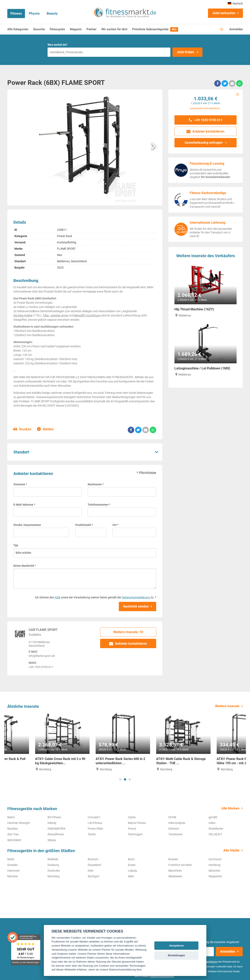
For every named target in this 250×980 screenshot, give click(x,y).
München (214, 871)
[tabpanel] (35, 742)
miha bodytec (177, 823)
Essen (132, 865)
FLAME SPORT (66, 249)
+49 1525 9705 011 (206, 120)
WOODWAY (14, 840)
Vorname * (20, 484)
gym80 (213, 817)
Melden (46, 429)
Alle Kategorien (18, 29)
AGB (57, 597)
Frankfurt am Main (180, 865)
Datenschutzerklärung (136, 597)
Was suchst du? (57, 45)
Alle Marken (231, 808)
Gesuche (39, 29)
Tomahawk (175, 834)
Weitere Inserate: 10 (128, 632)
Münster (13, 876)
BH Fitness (54, 817)
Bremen (173, 859)
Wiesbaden (175, 876)
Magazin (76, 29)
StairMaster (216, 829)
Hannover (14, 871)
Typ (16, 545)
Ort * (115, 525)
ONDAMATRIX (56, 829)
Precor (132, 829)
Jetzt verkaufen (224, 13)
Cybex (132, 817)
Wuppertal (215, 876)
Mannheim (175, 871)
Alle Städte (231, 850)
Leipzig (132, 871)
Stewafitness (56, 834)
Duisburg (53, 865)
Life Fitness (95, 823)
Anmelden (236, 29)
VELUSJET (215, 834)
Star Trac (13, 834)
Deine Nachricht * (25, 566)
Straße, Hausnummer (27, 525)
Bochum (93, 859)
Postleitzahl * (84, 525)
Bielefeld (53, 859)
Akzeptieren (176, 946)
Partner (91, 29)
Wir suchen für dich (114, 29)
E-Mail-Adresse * (24, 505)
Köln (91, 871)
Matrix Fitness (137, 823)
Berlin (11, 859)
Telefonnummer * (99, 505)
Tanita (92, 834)
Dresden (12, 865)
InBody (52, 823)
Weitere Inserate (227, 706)
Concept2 (94, 817)
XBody (52, 840)
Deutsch (235, 3)
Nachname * (96, 484)
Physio (34, 13)
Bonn (131, 859)
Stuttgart (94, 876)
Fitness (16, 13)
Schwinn (174, 829)
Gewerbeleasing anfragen (204, 143)
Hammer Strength (19, 823)
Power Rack (65, 236)
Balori (11, 817)
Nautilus (13, 829)
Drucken (22, 429)
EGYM (172, 817)
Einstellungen (176, 955)
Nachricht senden (136, 606)
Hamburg (215, 865)
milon (212, 823)
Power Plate (95, 829)
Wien (131, 876)
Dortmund (215, 859)
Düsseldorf (95, 865)
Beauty (52, 13)
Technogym (135, 834)
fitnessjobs (57, 29)
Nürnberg (54, 876)
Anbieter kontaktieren (128, 644)
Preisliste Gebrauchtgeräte (155, 29)
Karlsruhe (54, 871)
